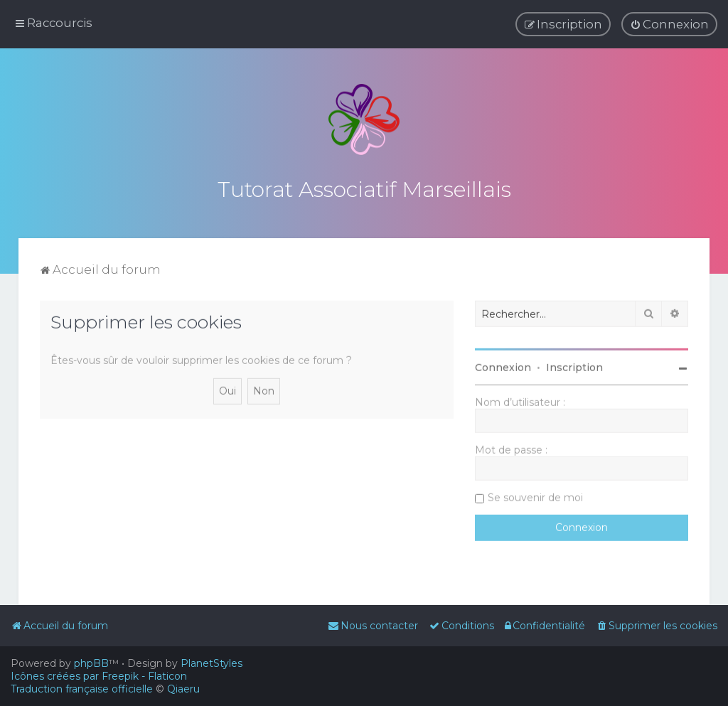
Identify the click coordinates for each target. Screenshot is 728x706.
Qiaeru (183, 689)
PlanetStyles (212, 663)
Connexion (503, 366)
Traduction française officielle (82, 689)
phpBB (91, 663)
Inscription (574, 366)
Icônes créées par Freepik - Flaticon (99, 676)
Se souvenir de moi (535, 496)
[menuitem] (669, 24)
